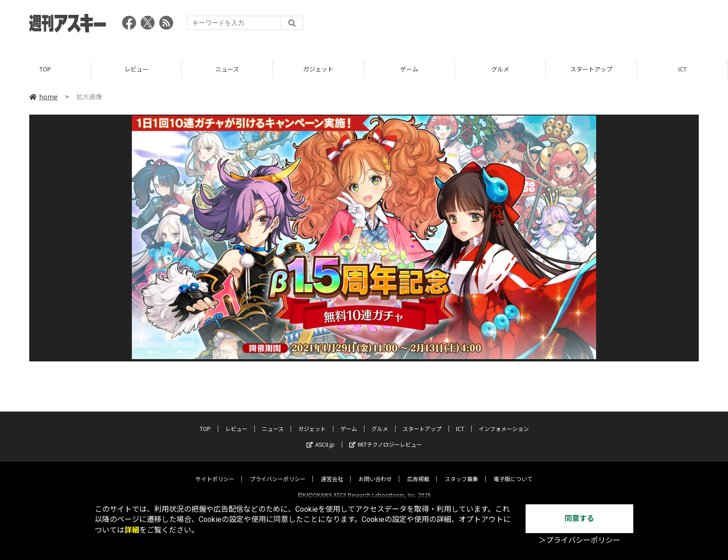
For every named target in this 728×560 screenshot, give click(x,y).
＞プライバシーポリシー (579, 540)
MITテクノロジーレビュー (386, 436)
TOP (45, 69)
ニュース (227, 69)
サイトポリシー (215, 471)
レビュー (136, 69)
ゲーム (409, 69)
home (43, 97)
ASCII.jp (321, 436)
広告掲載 (418, 471)
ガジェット (318, 69)
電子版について (513, 471)
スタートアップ (591, 69)
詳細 (132, 530)
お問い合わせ (375, 471)
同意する (579, 518)
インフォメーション (504, 421)
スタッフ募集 (461, 471)
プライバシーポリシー (278, 471)
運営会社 (332, 471)
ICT (682, 69)
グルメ (500, 69)
